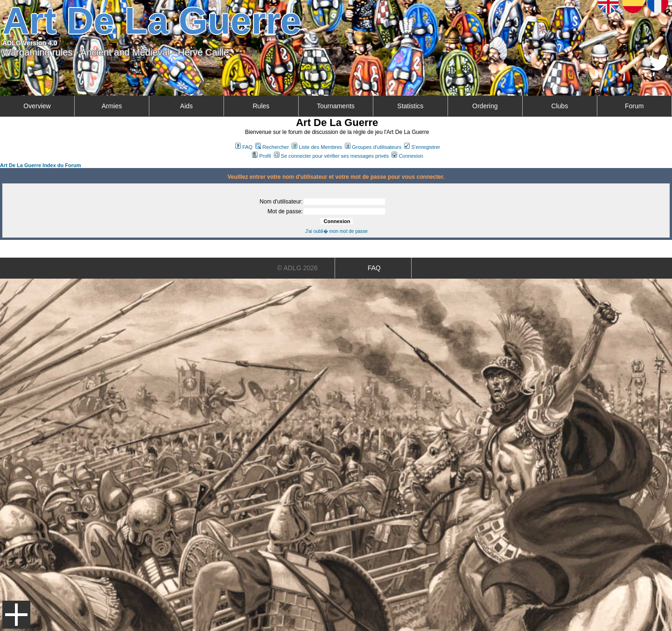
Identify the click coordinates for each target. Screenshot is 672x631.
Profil (261, 156)
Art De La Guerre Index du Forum (41, 165)
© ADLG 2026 (297, 268)
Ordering (485, 106)
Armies (112, 106)
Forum (634, 106)
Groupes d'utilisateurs (373, 147)
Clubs (560, 106)
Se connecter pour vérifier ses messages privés (332, 156)
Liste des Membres (317, 147)
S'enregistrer (422, 147)
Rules (261, 106)
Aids (186, 106)
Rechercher (272, 147)
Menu (16, 615)
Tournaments (336, 106)
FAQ (244, 147)
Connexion (407, 156)
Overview (37, 106)
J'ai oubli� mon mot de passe (336, 231)
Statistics (410, 106)
